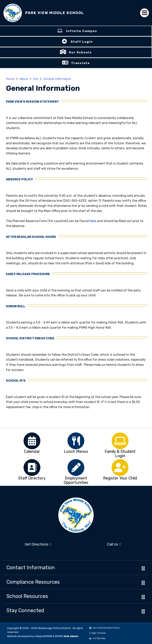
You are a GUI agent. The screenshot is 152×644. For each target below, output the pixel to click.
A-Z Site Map (97, 638)
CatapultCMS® (43, 636)
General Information (57, 79)
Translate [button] (80, 63)
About (24, 79)
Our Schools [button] (80, 52)
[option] (32, 441)
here (93, 221)
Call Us (114, 544)
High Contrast (99, 633)
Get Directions (38, 544)
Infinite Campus (82, 31)
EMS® (59, 636)
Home (10, 79)
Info (36, 79)
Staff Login (82, 42)
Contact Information (31, 567)
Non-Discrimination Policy (104, 628)
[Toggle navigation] (144, 13)
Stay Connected (25, 610)
